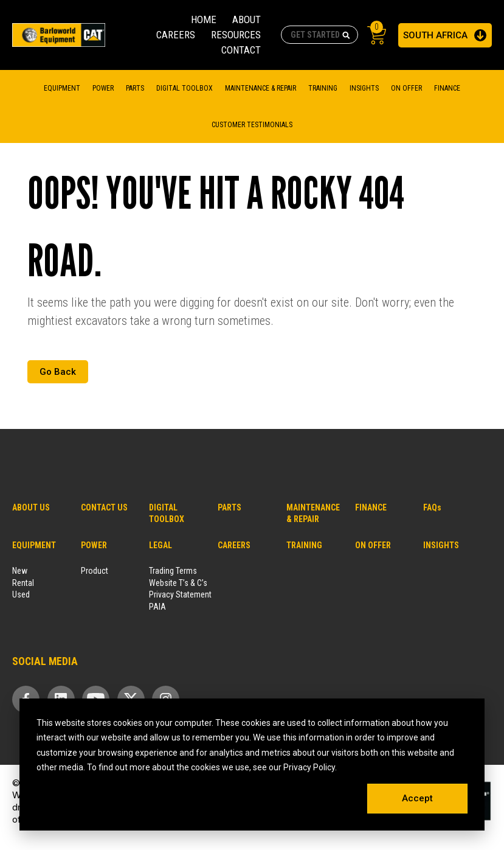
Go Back (58, 372)
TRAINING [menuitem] (323, 88)
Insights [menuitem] (364, 88)
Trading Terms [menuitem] (173, 571)
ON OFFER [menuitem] (373, 545)
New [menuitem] (20, 571)
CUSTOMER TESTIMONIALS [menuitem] (252, 125)
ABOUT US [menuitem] (31, 507)
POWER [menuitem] (94, 545)
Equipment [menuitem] (62, 88)
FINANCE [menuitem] (447, 88)
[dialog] (252, 765)
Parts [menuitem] (135, 88)
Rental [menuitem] (23, 583)
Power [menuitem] (103, 88)
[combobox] (319, 35)
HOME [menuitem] (204, 19)
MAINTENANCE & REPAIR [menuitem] (261, 88)
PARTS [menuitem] (230, 507)
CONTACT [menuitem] (241, 50)
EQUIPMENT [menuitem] (34, 545)
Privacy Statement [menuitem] (180, 594)
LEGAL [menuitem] (161, 545)
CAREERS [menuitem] (176, 35)
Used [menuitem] (21, 594)
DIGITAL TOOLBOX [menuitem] (185, 88)
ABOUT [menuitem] (247, 19)
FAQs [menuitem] (432, 507)
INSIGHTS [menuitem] (441, 545)
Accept (417, 798)
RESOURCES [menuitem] (236, 35)
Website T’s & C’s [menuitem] (178, 583)
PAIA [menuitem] (157, 607)
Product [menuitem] (95, 571)
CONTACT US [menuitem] (104, 507)
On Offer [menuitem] (406, 88)
